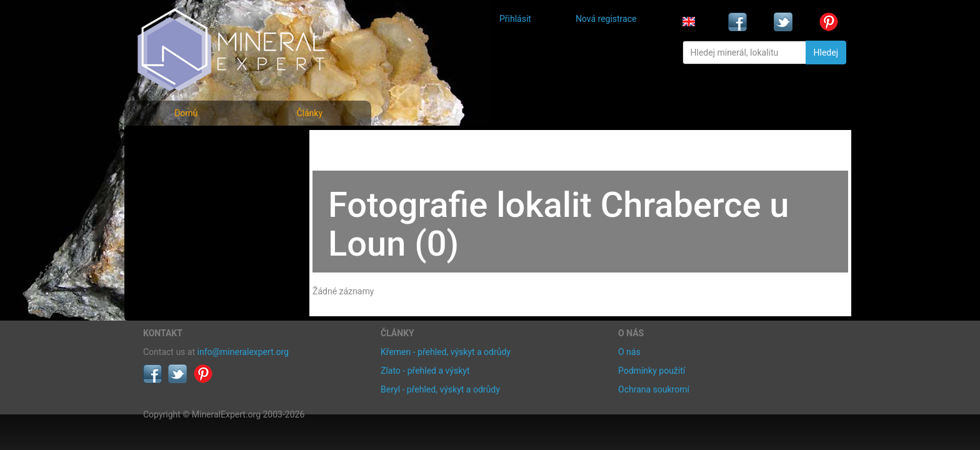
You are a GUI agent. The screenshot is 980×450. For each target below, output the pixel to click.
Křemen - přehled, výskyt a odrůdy (446, 352)
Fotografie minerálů (193, 144)
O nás (629, 352)
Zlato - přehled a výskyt (425, 371)
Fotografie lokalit (186, 199)
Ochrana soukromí (654, 389)
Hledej (826, 52)
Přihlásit (515, 19)
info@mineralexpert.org (243, 352)
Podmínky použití (652, 371)
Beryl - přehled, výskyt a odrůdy (440, 389)
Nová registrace (606, 19)
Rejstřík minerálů (186, 172)
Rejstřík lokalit (179, 227)
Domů (186, 113)
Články (309, 113)
